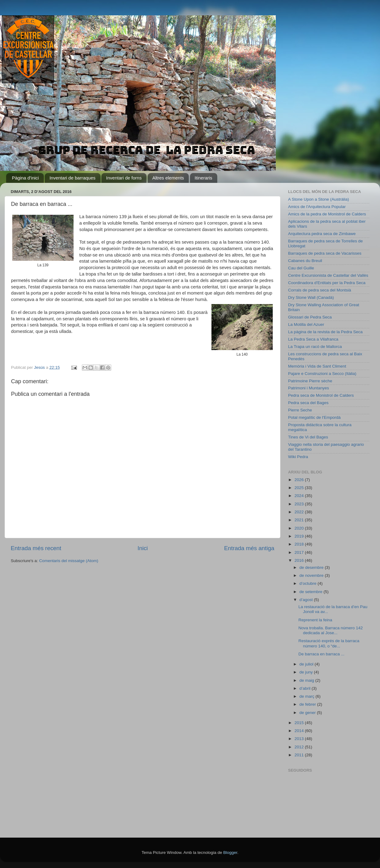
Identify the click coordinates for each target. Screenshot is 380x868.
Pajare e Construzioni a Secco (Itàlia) (322, 374)
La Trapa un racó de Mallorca (315, 347)
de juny (307, 672)
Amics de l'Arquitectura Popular (317, 207)
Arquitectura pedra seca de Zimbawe (322, 234)
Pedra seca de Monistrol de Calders (321, 395)
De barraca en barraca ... (321, 654)
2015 (300, 723)
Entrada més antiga (249, 548)
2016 (300, 560)
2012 (300, 747)
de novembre (312, 575)
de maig (307, 680)
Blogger (230, 853)
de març (308, 696)
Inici (143, 548)
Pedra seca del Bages (308, 403)
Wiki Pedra (298, 457)
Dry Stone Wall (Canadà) (311, 297)
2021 (300, 520)
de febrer (308, 704)
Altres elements (168, 178)
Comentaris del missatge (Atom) (69, 561)
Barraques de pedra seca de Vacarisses (325, 253)
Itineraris (203, 178)
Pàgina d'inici (25, 178)
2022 (300, 512)
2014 (300, 731)
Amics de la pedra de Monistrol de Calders (327, 214)
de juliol (307, 664)
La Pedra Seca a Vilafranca (313, 339)
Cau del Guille (301, 268)
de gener (308, 713)
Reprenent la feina (315, 620)
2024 (300, 496)
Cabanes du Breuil (305, 261)
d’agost (307, 600)
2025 (300, 488)
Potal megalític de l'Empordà (314, 417)
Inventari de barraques (72, 178)
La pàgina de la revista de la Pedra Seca (325, 332)
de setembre (312, 592)
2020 (300, 528)
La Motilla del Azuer (306, 324)
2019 (300, 536)
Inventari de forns (124, 178)
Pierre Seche (300, 410)
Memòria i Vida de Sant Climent (317, 366)
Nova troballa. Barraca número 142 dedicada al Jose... (331, 630)
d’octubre (308, 583)
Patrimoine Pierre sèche (310, 381)
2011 (300, 755)
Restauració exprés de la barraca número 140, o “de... (329, 643)
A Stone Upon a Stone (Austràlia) (319, 199)
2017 (300, 552)
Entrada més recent (36, 548)
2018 (300, 544)
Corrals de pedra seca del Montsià (320, 290)
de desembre (312, 567)
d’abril (306, 688)
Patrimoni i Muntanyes (309, 388)
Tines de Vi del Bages (308, 437)
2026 (300, 480)
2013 (300, 739)
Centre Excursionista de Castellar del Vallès (328, 275)
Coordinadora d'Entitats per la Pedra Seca (327, 283)
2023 (300, 504)
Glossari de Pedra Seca (310, 317)
